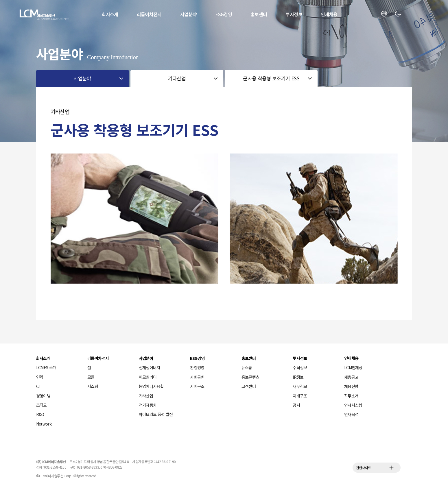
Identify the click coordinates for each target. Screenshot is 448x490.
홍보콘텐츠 (250, 377)
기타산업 (146, 396)
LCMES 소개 (46, 367)
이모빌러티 (148, 377)
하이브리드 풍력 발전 (156, 414)
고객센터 (249, 386)
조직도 (42, 405)
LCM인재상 (353, 367)
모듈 (91, 377)
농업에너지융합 (151, 386)
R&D (40, 414)
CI (38, 386)
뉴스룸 (247, 367)
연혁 (40, 377)
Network (44, 424)
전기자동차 (148, 405)
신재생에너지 (150, 367)
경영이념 (43, 396)
